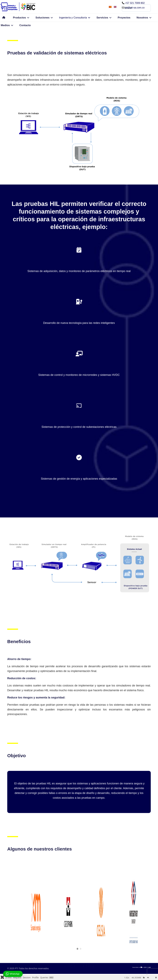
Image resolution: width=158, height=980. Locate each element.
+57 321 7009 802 (135, 3)
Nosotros (142, 18)
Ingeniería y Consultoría (73, 18)
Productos (19, 18)
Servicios (102, 18)
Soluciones (43, 18)
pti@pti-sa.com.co (135, 8)
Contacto (25, 25)
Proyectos (124, 18)
